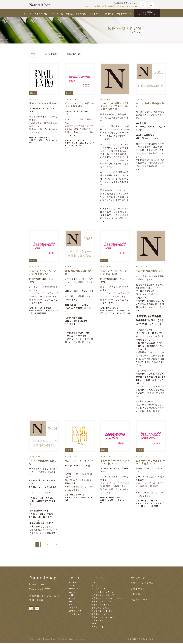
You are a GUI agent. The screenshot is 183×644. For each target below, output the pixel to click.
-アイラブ (72, 609)
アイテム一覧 (41, 14)
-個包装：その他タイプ (101, 605)
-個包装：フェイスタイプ (102, 602)
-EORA (72, 583)
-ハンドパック (96, 583)
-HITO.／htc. (75, 602)
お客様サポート (124, 14)
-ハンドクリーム (98, 589)
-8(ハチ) (72, 599)
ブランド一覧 (57, 14)
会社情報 (109, 14)
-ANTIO (72, 586)
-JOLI (71, 596)
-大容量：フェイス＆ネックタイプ (106, 599)
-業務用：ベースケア (100, 615)
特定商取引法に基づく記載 (141, 640)
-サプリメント (75, 615)
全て (33, 54)
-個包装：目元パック (100, 609)
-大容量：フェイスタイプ (102, 596)
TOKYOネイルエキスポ (41, 123)
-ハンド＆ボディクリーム (102, 593)
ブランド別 (74, 578)
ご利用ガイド (96, 14)
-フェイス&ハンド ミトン (102, 612)
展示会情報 (51, 54)
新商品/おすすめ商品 (76, 14)
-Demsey (73, 589)
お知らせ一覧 (138, 578)
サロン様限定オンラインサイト (147, 13)
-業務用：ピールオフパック (103, 618)
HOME (28, 14)
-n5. (70, 605)
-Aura (71, 593)
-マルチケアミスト (99, 621)
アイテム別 (96, 578)
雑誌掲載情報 (74, 54)
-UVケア (94, 625)
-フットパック (96, 586)
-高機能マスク (75, 612)
